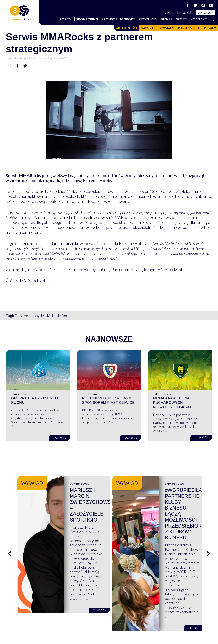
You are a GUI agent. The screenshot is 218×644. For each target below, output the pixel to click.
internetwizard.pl (147, 636)
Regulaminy (175, 614)
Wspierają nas (17, 614)
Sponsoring (87, 19)
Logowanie (121, 623)
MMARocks (62, 316)
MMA (46, 316)
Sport (181, 19)
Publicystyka (189, 28)
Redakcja (20, 58)
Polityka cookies (178, 623)
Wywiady (167, 28)
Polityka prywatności (182, 619)
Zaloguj (205, 12)
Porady (210, 28)
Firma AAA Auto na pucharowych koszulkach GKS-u (172, 403)
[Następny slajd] (208, 519)
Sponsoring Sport (118, 19)
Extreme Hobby (27, 316)
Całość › (59, 438)
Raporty (148, 28)
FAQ (116, 614)
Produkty (148, 19)
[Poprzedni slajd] (10, 519)
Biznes (167, 19)
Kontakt (199, 19)
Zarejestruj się (178, 12)
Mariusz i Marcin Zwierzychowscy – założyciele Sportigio (146, 496)
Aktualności (127, 28)
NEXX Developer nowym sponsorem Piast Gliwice (108, 400)
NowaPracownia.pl (112, 636)
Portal (66, 19)
